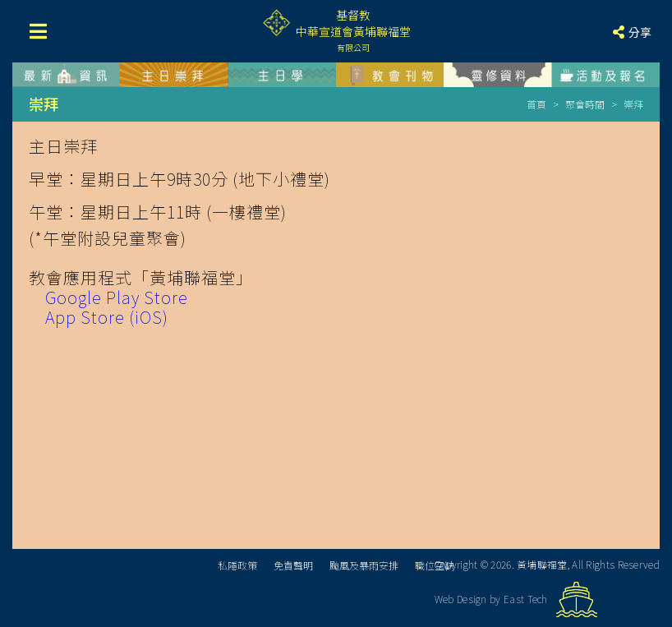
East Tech (526, 599)
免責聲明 (293, 565)
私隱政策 (237, 565)
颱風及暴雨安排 (364, 565)
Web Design (461, 599)
